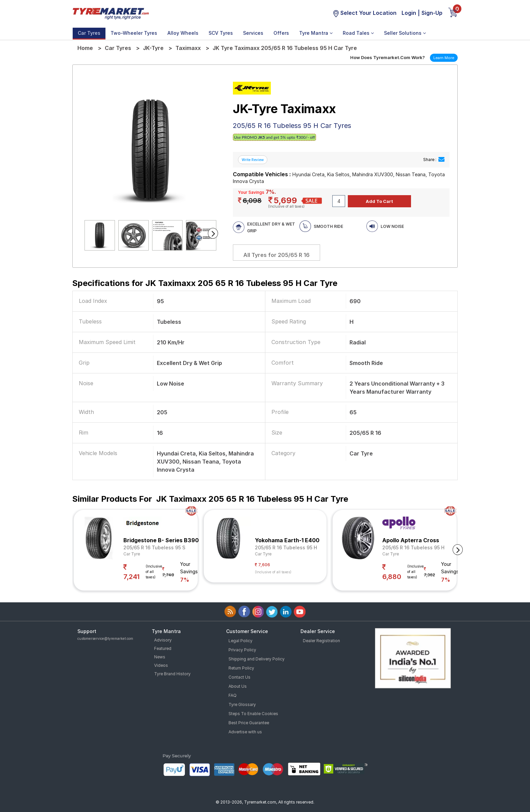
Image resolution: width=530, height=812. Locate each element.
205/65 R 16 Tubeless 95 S (154, 547)
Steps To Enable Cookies (253, 714)
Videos (161, 665)
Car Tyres (89, 33)
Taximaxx (188, 48)
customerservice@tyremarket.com (105, 638)
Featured (163, 648)
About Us (238, 686)
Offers (281, 33)
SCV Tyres (221, 33)
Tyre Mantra (316, 33)
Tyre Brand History (172, 674)
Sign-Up (432, 13)
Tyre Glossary (242, 704)
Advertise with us (245, 732)
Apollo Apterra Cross (411, 540)
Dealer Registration (321, 641)
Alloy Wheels (183, 33)
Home (85, 48)
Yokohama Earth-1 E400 (287, 540)
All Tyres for (276, 255)
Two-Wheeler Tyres (134, 33)
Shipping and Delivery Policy (257, 659)
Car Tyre (132, 554)
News (160, 657)
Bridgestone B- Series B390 (161, 540)
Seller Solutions (405, 33)
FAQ (233, 695)
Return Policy (241, 668)
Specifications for (205, 283)
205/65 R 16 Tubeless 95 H (286, 547)
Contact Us (239, 677)
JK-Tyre (153, 48)
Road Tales (358, 33)
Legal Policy (240, 641)
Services (253, 33)
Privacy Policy (242, 650)
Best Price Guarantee (249, 723)
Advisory (163, 640)
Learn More (444, 58)
